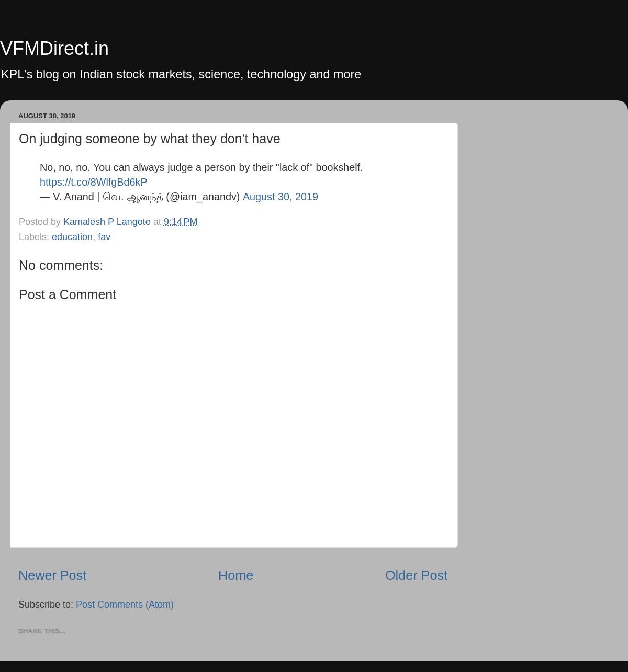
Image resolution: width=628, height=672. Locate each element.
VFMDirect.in (54, 48)
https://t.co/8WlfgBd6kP (94, 182)
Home (236, 575)
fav (104, 237)
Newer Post (52, 575)
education (72, 237)
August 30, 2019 (281, 197)
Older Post (416, 575)
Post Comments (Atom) (125, 605)
